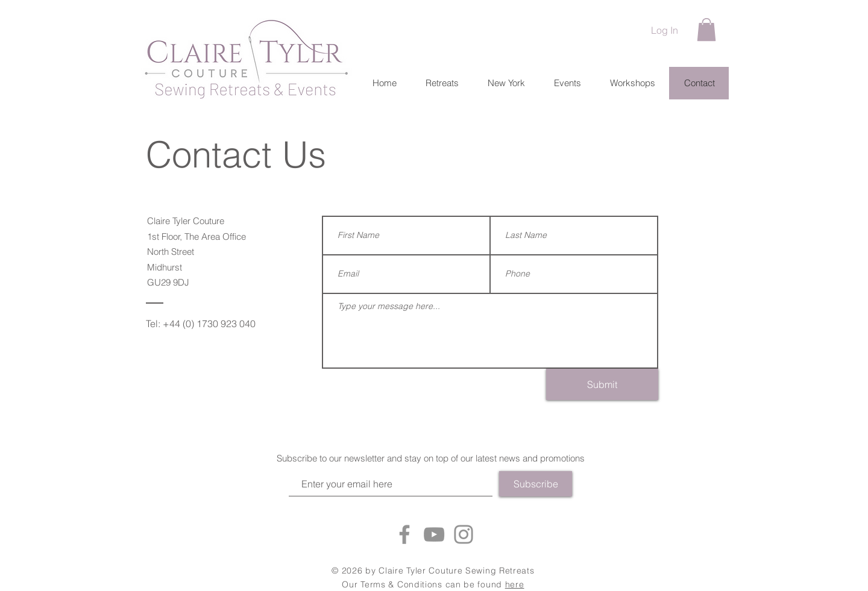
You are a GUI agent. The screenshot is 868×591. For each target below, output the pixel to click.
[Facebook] (404, 534)
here (515, 584)
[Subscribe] (536, 484)
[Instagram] (464, 534)
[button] (706, 30)
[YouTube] (434, 534)
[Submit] (602, 384)
